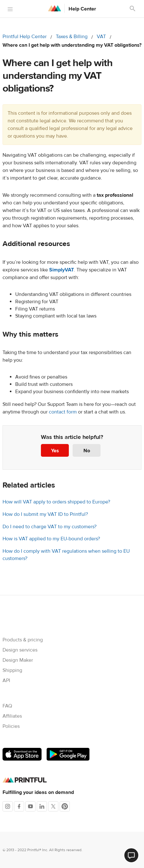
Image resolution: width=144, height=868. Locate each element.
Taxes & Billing (72, 37)
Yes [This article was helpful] (55, 451)
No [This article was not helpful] (87, 451)
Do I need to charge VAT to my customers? (49, 527)
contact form (63, 412)
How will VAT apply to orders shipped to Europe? (56, 502)
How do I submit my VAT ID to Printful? (45, 514)
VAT (101, 37)
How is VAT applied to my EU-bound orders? (51, 539)
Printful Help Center (25, 37)
